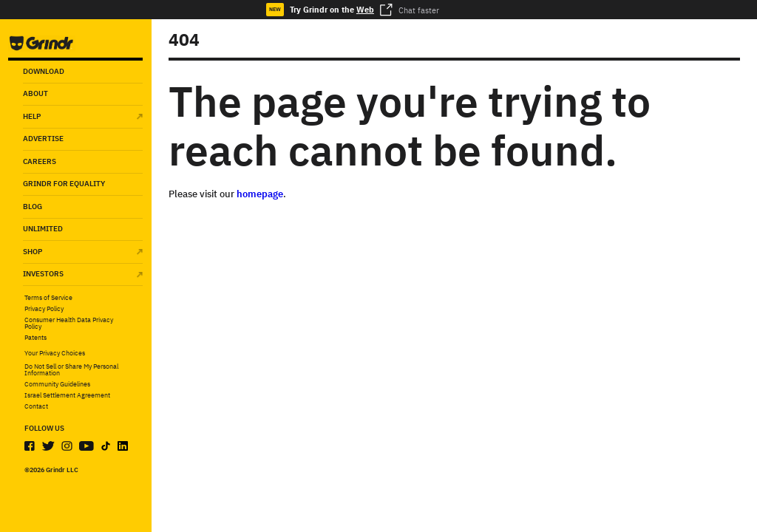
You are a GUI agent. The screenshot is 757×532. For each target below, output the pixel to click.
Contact (36, 407)
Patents (35, 338)
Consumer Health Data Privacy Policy (69, 324)
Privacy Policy (44, 309)
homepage (260, 194)
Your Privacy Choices (55, 353)
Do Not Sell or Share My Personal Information (71, 371)
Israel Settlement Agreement (67, 396)
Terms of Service (48, 298)
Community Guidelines (57, 385)
